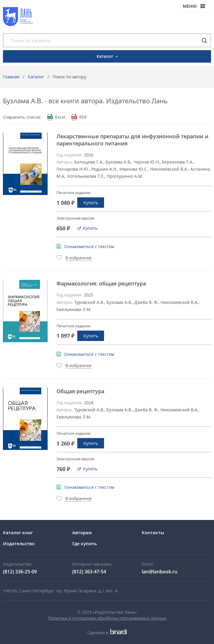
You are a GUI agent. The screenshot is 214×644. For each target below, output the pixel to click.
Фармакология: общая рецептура (101, 283)
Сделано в (107, 633)
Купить (91, 203)
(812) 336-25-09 (20, 572)
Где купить (85, 543)
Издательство (19, 543)
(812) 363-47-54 (89, 572)
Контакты (153, 532)
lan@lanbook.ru (160, 572)
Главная (11, 77)
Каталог (36, 77)
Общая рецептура (80, 391)
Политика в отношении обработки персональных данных (107, 618)
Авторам (82, 532)
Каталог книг (18, 532)
